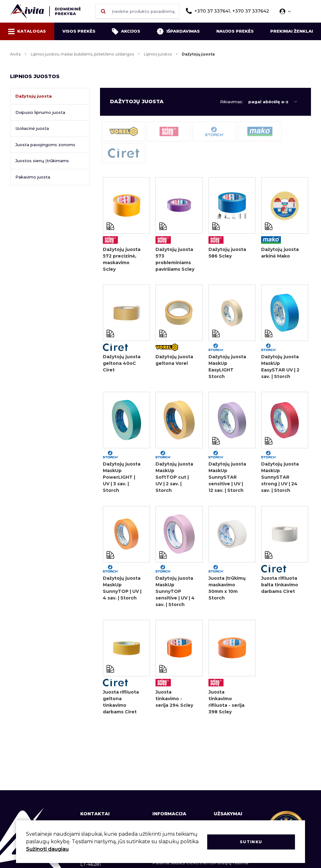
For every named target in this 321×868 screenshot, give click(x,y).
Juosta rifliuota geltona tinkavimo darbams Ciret (121, 704)
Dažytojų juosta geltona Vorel (174, 361)
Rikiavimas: (232, 102)
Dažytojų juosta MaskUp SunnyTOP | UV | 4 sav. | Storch (122, 590)
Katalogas (27, 31)
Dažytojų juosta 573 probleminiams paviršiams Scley (175, 259)
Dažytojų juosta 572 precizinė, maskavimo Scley (122, 259)
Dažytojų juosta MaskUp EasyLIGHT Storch (227, 367)
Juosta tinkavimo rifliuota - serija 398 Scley (226, 704)
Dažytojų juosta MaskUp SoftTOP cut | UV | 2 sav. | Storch (174, 478)
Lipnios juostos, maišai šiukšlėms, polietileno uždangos (82, 54)
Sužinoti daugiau (47, 849)
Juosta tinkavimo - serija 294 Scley (174, 701)
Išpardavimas (178, 31)
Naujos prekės (235, 31)
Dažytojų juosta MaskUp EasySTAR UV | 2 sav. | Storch (280, 367)
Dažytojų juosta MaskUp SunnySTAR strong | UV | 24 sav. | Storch (280, 478)
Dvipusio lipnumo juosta (40, 112)
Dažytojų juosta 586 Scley (227, 253)
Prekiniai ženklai (292, 31)
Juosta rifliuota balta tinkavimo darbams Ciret (280, 586)
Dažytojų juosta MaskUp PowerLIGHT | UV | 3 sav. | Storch (122, 478)
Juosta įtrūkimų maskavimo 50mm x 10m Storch (227, 590)
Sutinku (251, 841)
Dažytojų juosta (34, 96)
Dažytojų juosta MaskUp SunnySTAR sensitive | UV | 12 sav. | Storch (227, 478)
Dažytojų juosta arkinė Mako (280, 253)
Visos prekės (79, 31)
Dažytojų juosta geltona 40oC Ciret (122, 364)
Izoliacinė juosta (32, 128)
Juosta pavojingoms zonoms (45, 145)
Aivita (15, 54)
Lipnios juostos (158, 54)
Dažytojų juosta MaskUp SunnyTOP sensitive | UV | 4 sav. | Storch (175, 593)
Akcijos (126, 31)
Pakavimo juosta (33, 177)
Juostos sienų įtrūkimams (42, 161)
